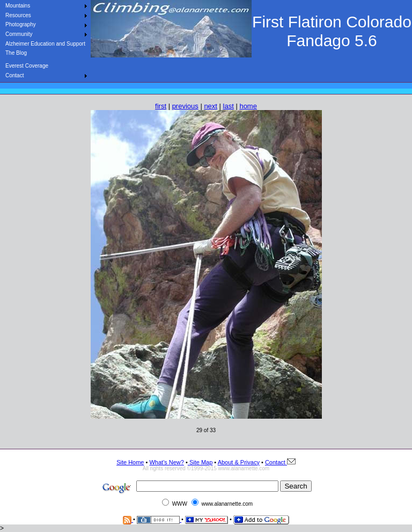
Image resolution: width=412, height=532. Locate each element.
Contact (14, 75)
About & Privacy (239, 462)
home (248, 106)
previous (185, 106)
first (161, 106)
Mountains (18, 6)
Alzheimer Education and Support (45, 44)
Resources (18, 15)
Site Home (130, 462)
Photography (21, 24)
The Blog (16, 53)
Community (19, 34)
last (229, 106)
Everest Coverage (27, 66)
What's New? (166, 462)
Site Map (200, 462)
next (211, 106)
